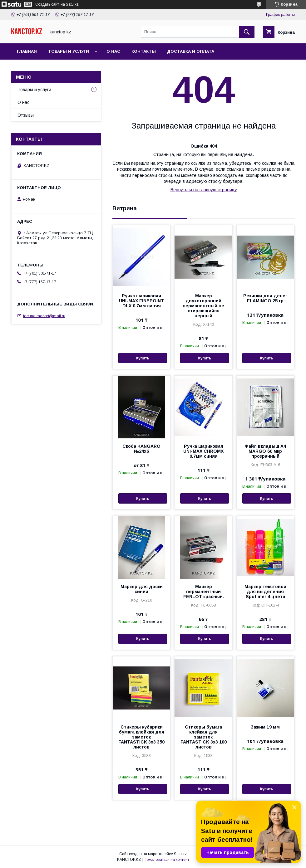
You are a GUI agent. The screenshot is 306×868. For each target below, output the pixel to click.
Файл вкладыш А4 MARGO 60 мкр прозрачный (265, 451)
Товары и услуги (69, 51)
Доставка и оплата (191, 51)
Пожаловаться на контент (166, 860)
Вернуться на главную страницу (204, 190)
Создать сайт (47, 4)
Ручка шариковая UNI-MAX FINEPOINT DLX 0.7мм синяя (141, 301)
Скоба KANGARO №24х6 (141, 449)
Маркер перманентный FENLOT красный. (204, 592)
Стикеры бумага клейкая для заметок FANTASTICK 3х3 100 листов (204, 737)
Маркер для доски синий (142, 589)
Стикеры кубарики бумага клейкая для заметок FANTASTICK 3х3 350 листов (141, 737)
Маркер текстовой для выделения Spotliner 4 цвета (265, 592)
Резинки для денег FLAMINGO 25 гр (265, 298)
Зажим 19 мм (265, 727)
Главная (27, 51)
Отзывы (26, 115)
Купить (143, 358)
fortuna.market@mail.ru (44, 316)
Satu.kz (180, 854)
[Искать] (247, 32)
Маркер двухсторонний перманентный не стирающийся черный (203, 306)
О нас (113, 51)
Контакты (144, 51)
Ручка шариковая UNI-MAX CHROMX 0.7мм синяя (203, 451)
